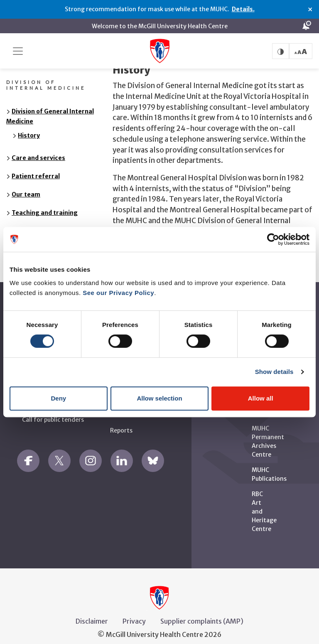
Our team (26, 184)
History (29, 125)
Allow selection (159, 398)
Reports (121, 420)
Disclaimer (92, 611)
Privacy (134, 611)
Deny (58, 398)
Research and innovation (49, 221)
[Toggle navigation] (18, 51)
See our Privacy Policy (118, 293)
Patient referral (36, 166)
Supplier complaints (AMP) (202, 611)
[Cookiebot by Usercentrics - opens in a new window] (273, 239)
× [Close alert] (310, 10)
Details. (243, 9)
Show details (274, 372)
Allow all (261, 398)
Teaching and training (45, 203)
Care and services (38, 148)
